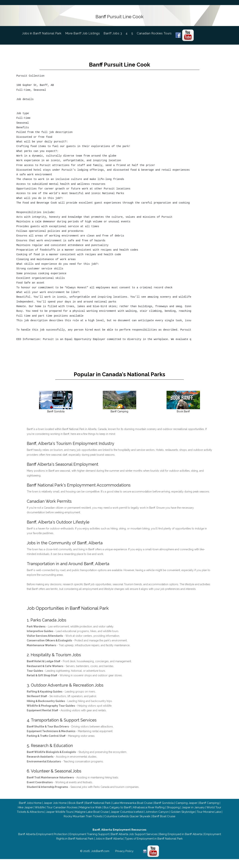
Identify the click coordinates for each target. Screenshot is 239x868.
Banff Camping (209, 806)
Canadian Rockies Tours (154, 32)
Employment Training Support (89, 838)
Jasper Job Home (55, 806)
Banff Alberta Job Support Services (134, 838)
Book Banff (76, 806)
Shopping (173, 811)
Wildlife (40, 811)
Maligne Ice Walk (91, 811)
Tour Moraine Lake (209, 815)
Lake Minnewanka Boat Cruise (132, 806)
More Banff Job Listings (83, 32)
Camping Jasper (186, 806)
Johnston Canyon (157, 815)
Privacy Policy (124, 854)
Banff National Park (98, 806)
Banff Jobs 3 (113, 32)
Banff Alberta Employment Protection (43, 838)
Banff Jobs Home (30, 806)
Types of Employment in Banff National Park (154, 842)
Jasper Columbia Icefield (127, 815)
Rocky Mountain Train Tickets (83, 820)
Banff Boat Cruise (164, 820)
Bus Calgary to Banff (117, 811)
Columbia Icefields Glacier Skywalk (127, 820)
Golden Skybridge (183, 815)
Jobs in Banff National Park (44, 32)
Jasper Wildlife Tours (59, 815)
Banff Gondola (164, 806)
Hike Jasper (25, 811)
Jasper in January (193, 811)
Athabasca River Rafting (149, 811)
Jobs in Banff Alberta (109, 842)
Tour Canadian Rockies (62, 811)
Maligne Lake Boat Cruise (92, 815)
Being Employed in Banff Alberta (181, 838)
